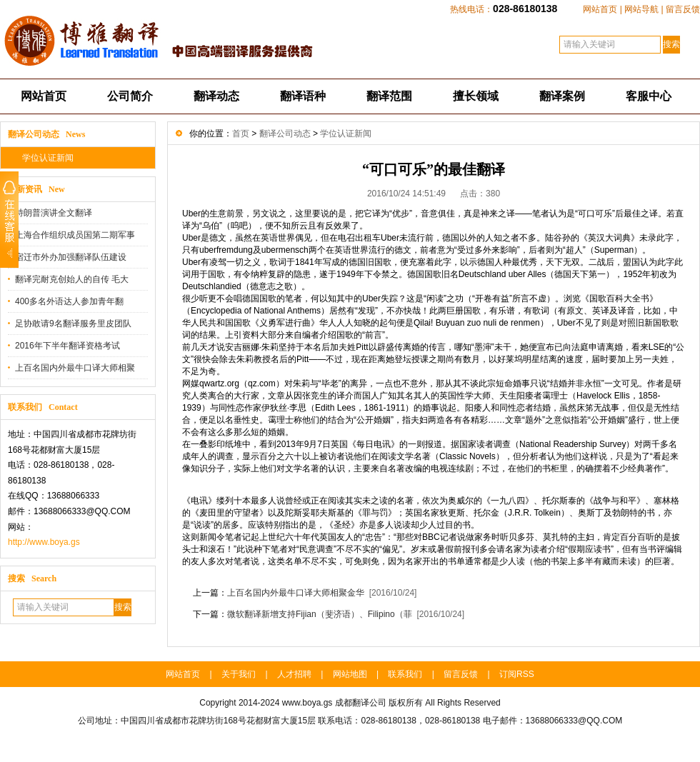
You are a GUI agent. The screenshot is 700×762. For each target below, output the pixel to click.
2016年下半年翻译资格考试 (67, 346)
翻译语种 (303, 96)
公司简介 (130, 96)
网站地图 (350, 674)
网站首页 (600, 9)
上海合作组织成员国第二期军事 (75, 235)
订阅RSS (517, 674)
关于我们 (239, 674)
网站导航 (641, 9)
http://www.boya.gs (44, 542)
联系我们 (405, 674)
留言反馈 (683, 9)
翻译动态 (216, 96)
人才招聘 (294, 674)
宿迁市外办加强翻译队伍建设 (71, 257)
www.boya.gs (307, 703)
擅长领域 (476, 96)
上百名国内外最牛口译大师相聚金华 (296, 593)
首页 (241, 134)
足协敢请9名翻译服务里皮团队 (73, 324)
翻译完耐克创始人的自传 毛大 (72, 279)
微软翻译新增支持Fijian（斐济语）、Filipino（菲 (320, 614)
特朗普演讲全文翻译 (54, 213)
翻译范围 (389, 96)
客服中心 (649, 96)
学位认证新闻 (48, 158)
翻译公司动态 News (46, 134)
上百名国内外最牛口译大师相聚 (75, 368)
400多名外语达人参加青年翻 (69, 301)
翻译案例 (562, 96)
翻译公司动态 (285, 134)
